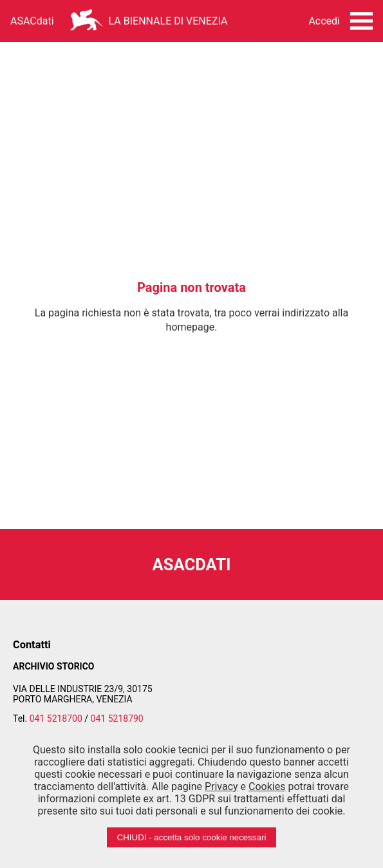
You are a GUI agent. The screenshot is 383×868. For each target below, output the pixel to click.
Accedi (324, 21)
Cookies (267, 786)
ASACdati (32, 21)
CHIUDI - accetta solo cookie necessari (192, 837)
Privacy (221, 786)
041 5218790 (117, 719)
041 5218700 (56, 719)
